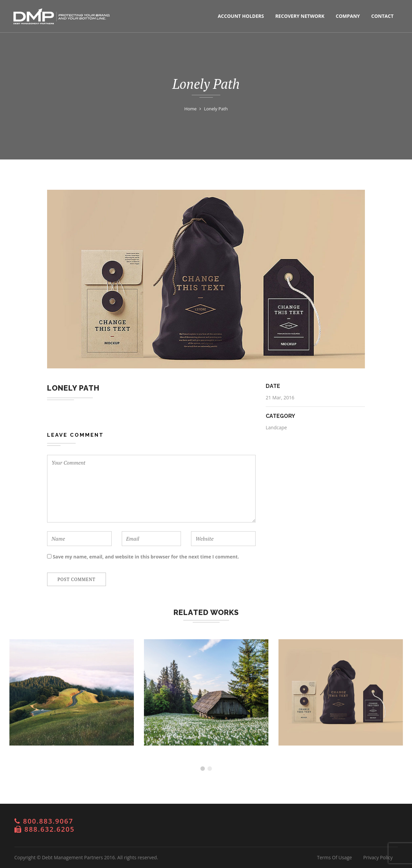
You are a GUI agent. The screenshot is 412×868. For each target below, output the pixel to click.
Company (348, 16)
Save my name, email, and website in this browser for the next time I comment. (146, 557)
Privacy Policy (378, 857)
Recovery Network (300, 16)
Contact (382, 16)
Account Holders (241, 16)
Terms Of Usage (334, 857)
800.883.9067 (48, 821)
